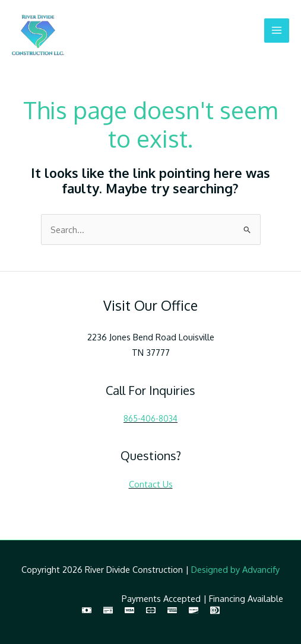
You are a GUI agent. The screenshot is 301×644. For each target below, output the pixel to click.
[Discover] (194, 610)
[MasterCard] (151, 610)
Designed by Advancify (235, 569)
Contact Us (151, 484)
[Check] (108, 610)
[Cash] (87, 610)
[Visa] (129, 610)
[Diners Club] (215, 610)
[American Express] (172, 610)
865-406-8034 (150, 418)
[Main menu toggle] (277, 31)
